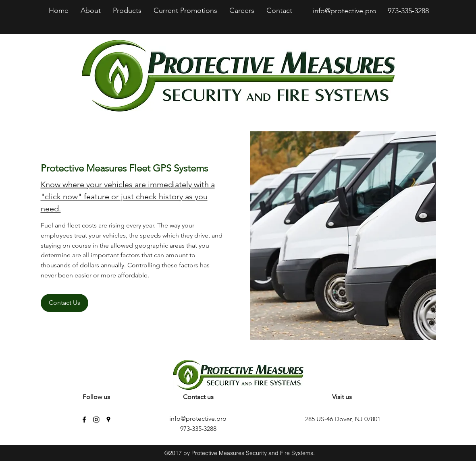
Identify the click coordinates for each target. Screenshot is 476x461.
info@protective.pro (345, 11)
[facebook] (84, 420)
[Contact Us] (64, 303)
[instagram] (96, 420)
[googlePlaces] (108, 420)
